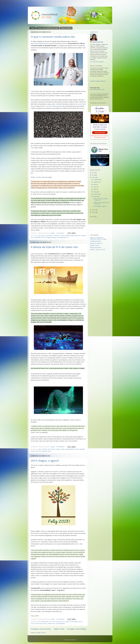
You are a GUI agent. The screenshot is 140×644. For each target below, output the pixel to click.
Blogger (74, 640)
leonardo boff (38, 624)
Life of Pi (38, 451)
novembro (97, 180)
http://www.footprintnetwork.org (41, 43)
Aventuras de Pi (46, 449)
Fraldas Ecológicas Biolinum (98, 81)
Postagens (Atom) (41, 633)
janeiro (96, 197)
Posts (33, 28)
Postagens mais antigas (77, 629)
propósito (44, 451)
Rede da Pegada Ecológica (49, 237)
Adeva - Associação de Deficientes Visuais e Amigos (98, 238)
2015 (94, 173)
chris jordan (41, 236)
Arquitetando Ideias (96, 241)
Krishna (33, 451)
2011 (94, 212)
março (95, 192)
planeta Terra (51, 624)
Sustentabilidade (62, 237)
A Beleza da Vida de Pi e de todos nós (54, 247)
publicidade (38, 237)
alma (40, 449)
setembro (96, 182)
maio (95, 187)
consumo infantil (65, 236)
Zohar (49, 451)
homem (77, 449)
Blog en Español (66, 28)
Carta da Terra (60, 622)
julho (95, 184)
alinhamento (45, 622)
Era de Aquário (74, 622)
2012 (94, 210)
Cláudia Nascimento (97, 42)
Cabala (58, 449)
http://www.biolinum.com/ (97, 89)
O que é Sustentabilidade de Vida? (48, 28)
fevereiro (96, 194)
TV (68, 237)
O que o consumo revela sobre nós (53, 37)
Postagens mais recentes (41, 629)
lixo (80, 236)
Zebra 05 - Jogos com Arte (98, 250)
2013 (40, 622)
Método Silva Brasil (95, 247)
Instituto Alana (41, 177)
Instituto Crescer (95, 245)
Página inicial (59, 629)
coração (67, 622)
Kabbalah (82, 449)
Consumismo (49, 236)
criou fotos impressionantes (54, 106)
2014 (94, 175)
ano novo (52, 622)
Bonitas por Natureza (96, 243)
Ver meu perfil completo (97, 62)
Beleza (53, 449)
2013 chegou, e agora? (45, 461)
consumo (57, 236)
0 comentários (60, 233)
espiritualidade (69, 449)
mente (45, 624)
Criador (63, 449)
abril (95, 189)
